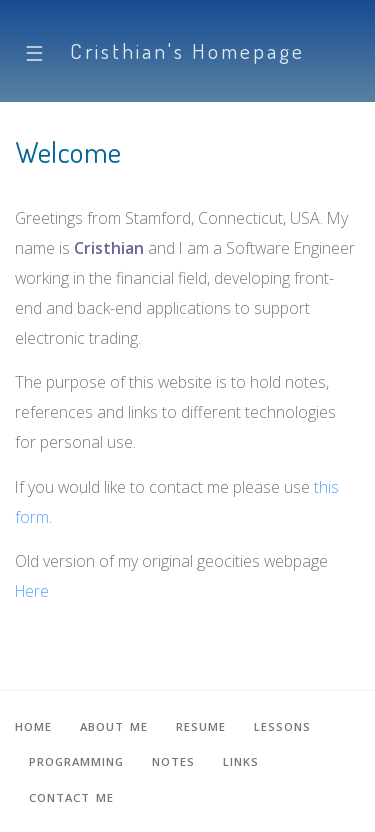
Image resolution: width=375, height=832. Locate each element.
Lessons (282, 726)
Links (241, 761)
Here (32, 591)
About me (114, 726)
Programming (76, 761)
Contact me (71, 797)
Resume (201, 726)
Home (33, 726)
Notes (173, 761)
